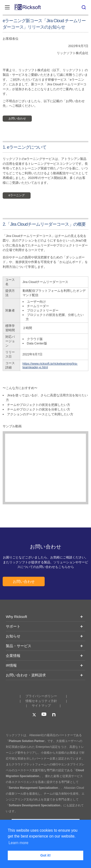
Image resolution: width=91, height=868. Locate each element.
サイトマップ (41, 706)
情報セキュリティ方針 (41, 701)
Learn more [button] (18, 843)
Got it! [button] (45, 855)
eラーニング (17, 195)
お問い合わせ (17, 118)
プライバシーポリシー (41, 696)
